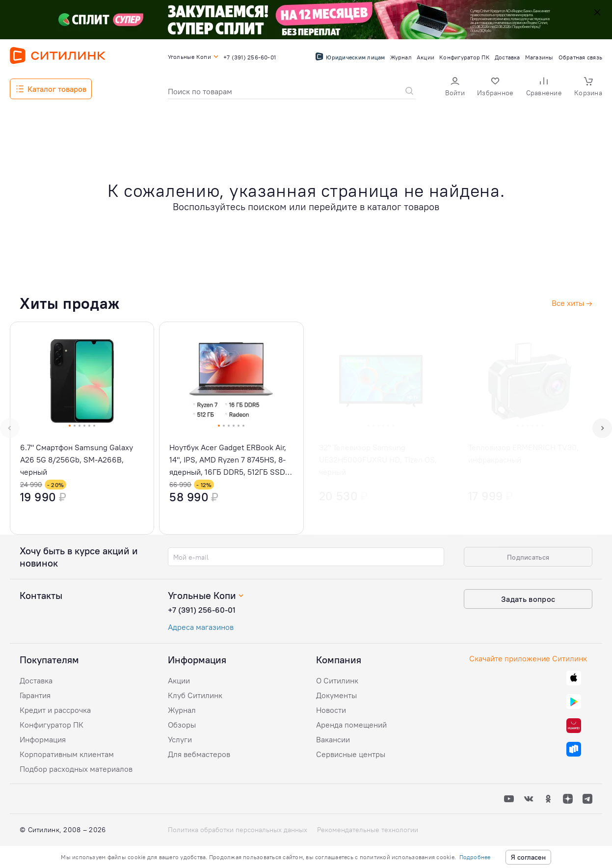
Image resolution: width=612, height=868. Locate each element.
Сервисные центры (351, 754)
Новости (331, 710)
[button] (455, 88)
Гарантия (35, 695)
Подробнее (475, 857)
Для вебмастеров (199, 754)
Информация (43, 739)
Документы (336, 695)
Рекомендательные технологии (368, 830)
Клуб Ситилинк (195, 695)
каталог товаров (403, 206)
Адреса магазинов (201, 627)
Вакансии (333, 739)
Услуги (180, 739)
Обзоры (182, 725)
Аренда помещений (351, 725)
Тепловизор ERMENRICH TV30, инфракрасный (523, 453)
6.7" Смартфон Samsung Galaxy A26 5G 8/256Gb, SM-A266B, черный (77, 460)
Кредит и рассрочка (55, 710)
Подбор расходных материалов (76, 769)
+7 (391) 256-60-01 (202, 610)
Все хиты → (572, 303)
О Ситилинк (337, 680)
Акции (179, 680)
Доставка (36, 680)
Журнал (182, 710)
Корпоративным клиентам (67, 754)
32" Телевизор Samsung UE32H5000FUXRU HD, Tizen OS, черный (378, 460)
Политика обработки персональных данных (238, 830)
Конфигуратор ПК (52, 725)
